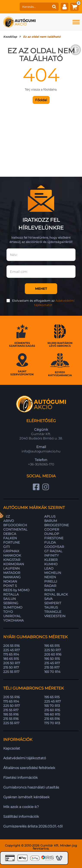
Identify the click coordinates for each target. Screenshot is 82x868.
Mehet (41, 289)
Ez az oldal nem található (42, 37)
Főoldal (41, 100)
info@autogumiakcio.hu (41, 451)
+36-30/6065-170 (41, 464)
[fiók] (65, 7)
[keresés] (35, 7)
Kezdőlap (10, 37)
